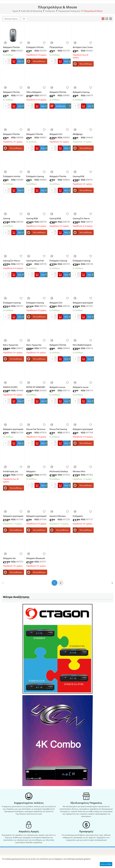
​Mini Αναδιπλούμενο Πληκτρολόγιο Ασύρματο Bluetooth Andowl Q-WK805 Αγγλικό (82, 345)
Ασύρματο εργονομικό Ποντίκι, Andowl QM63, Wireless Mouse (83, 429)
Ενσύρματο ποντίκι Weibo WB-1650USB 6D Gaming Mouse (12, 176)
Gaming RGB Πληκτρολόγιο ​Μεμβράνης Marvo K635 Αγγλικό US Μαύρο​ (81, 176)
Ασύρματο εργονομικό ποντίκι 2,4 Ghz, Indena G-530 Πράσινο (83, 303)
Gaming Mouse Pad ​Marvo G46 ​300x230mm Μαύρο (36, 261)
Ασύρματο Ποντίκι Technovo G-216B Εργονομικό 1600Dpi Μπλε (59, 176)
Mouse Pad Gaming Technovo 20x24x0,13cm (58, 429)
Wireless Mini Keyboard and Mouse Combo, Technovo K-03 (82, 471)
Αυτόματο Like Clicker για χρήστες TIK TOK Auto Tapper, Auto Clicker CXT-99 (83, 47)
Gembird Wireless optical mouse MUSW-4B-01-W (60, 516)
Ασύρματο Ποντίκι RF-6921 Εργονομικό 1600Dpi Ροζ (36, 134)
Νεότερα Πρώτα (12, 19)
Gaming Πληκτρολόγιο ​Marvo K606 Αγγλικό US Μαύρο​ (13, 218)
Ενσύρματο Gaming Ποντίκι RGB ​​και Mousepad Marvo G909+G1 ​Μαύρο (35, 303)
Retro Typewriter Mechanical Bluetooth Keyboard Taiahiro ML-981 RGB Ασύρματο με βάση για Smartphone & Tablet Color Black (13, 345)
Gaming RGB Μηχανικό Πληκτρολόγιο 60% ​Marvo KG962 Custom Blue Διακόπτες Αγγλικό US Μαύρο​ (36, 218)
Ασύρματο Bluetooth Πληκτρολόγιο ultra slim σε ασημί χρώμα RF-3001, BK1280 (36, 558)
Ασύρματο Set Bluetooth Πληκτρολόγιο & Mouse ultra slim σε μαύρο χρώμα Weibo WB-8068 (12, 558)
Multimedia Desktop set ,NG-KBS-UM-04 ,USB (59, 471)
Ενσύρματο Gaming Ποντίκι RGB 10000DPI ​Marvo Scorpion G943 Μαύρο (82, 261)
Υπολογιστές (50, 11)
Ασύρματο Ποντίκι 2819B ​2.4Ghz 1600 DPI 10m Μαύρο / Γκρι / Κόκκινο (60, 92)
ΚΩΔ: (14, 51)
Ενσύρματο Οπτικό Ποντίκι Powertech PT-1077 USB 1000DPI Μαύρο (35, 47)
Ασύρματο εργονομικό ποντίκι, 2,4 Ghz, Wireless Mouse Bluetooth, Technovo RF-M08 (13, 429)
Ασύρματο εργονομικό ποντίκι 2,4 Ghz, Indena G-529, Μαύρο (13, 516)
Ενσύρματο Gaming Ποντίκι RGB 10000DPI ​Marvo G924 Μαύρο (58, 261)
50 (25, 19)
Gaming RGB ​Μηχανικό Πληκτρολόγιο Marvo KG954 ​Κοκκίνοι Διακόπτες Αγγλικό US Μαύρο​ (60, 218)
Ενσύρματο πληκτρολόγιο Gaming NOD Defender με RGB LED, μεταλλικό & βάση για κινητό (83, 516)
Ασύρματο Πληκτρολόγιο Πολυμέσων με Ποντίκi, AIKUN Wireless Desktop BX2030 (34, 471)
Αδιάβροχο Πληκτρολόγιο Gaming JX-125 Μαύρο (80, 134)
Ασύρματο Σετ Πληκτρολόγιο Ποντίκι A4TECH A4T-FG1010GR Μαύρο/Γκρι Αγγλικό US (60, 303)
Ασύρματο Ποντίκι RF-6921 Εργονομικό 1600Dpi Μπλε (13, 134)
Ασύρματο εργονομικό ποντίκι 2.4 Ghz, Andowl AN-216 (36, 516)
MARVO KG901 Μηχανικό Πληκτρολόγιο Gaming (10, 387)
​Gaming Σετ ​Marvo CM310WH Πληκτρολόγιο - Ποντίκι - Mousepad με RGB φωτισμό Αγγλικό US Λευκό (12, 261)
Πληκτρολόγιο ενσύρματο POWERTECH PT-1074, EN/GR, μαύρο (59, 47)
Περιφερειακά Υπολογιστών (69, 11)
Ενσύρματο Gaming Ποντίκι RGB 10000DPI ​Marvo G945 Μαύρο (12, 303)
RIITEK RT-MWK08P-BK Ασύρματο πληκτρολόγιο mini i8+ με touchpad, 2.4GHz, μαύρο (36, 387)
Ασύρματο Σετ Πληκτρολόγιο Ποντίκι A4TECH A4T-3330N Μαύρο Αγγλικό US (60, 134)
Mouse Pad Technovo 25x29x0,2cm (36, 429)
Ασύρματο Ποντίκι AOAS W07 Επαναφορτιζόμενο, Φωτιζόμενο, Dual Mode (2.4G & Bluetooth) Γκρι (12, 47)
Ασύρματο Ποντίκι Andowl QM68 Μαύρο (58, 345)
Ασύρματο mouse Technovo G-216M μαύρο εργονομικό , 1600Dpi (58, 387)
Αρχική (15, 11)
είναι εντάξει (106, 864)
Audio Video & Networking (32, 11)
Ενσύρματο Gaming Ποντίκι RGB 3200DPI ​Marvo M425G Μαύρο (36, 176)
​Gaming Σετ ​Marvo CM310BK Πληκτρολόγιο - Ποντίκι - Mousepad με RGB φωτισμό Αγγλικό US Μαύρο (82, 218)
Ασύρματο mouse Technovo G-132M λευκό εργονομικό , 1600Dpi (81, 387)
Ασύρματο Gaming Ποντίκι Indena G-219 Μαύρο (83, 92)
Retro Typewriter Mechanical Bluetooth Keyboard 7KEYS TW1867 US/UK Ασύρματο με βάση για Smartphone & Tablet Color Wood (36, 345)
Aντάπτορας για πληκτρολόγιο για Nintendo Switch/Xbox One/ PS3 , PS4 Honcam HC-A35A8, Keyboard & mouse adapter (13, 471)
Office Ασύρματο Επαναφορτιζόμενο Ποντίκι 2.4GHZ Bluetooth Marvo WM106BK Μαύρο (35, 92)
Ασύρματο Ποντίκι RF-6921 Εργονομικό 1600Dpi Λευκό (13, 92)
